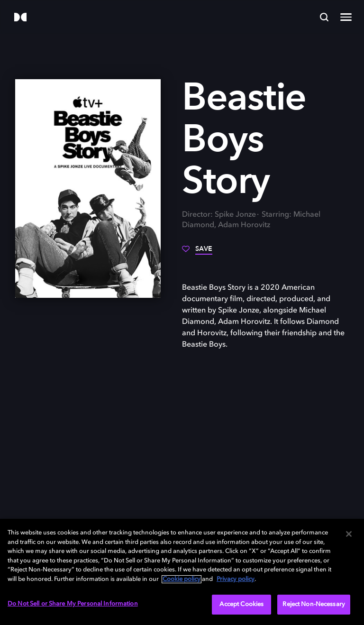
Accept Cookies (241, 604)
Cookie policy (182, 579)
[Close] (349, 534)
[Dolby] (20, 18)
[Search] (324, 17)
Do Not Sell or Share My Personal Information (73, 604)
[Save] (197, 252)
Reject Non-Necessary (314, 604)
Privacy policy (236, 579)
